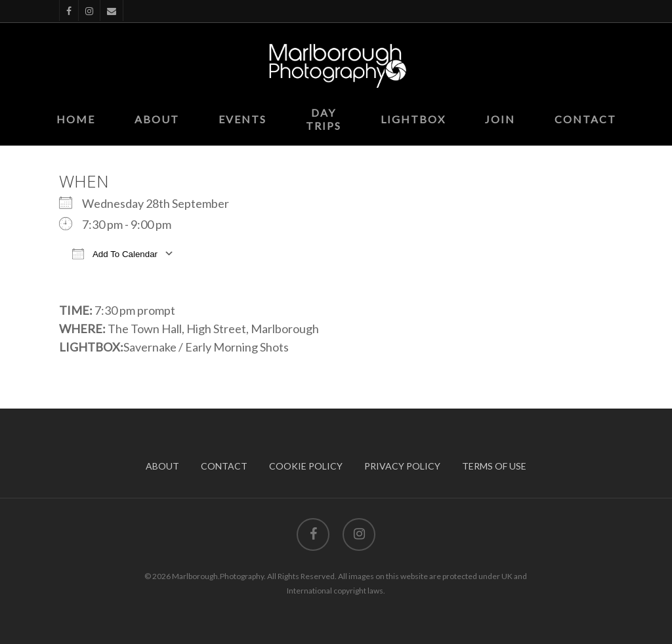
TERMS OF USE (494, 466)
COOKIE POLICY (306, 466)
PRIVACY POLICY (402, 466)
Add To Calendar (115, 253)
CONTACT (224, 466)
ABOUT (162, 466)
